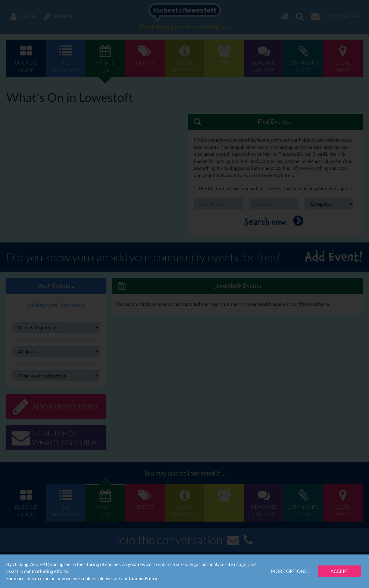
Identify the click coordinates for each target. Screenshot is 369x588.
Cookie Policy (143, 578)
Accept (339, 571)
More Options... (290, 571)
